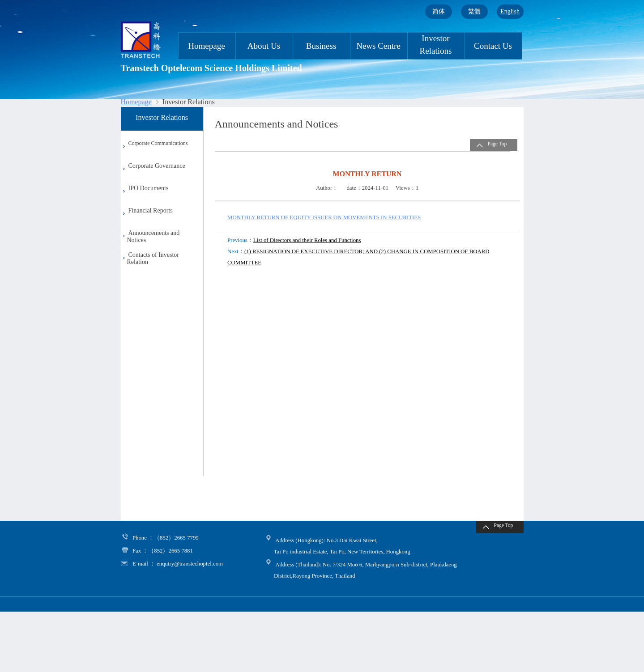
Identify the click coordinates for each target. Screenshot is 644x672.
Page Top (497, 144)
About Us (264, 46)
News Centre (378, 46)
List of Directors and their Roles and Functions (307, 240)
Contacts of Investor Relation (150, 258)
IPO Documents (149, 188)
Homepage (206, 46)
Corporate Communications (158, 143)
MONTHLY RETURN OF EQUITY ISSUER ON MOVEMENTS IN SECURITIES (324, 217)
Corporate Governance (157, 166)
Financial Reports (151, 211)
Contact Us (493, 46)
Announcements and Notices (150, 236)
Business (321, 46)
